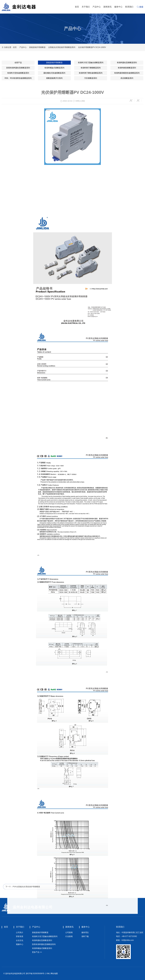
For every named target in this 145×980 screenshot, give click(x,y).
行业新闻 (69, 936)
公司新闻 (69, 932)
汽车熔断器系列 (91, 78)
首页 (77, 7)
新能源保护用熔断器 (37, 47)
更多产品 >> (37, 952)
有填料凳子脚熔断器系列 (91, 68)
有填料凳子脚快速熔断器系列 (91, 73)
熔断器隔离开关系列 (54, 78)
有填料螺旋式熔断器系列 (54, 68)
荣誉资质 (20, 936)
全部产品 (18, 63)
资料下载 (85, 936)
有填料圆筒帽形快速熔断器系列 (127, 73)
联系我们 (129, 7)
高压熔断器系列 (127, 78)
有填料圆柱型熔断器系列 (127, 63)
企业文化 (20, 940)
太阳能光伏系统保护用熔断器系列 (62, 47)
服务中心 (118, 7)
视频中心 (20, 944)
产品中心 (97, 7)
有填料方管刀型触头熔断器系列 (91, 63)
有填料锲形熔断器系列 (127, 68)
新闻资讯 (108, 7)
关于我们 (86, 7)
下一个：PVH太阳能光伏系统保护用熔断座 (23, 891)
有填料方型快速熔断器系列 (18, 73)
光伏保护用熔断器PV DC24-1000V (92, 47)
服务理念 (85, 932)
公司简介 (20, 932)
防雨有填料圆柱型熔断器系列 (18, 68)
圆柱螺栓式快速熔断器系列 (54, 73)
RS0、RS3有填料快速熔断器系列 (18, 78)
